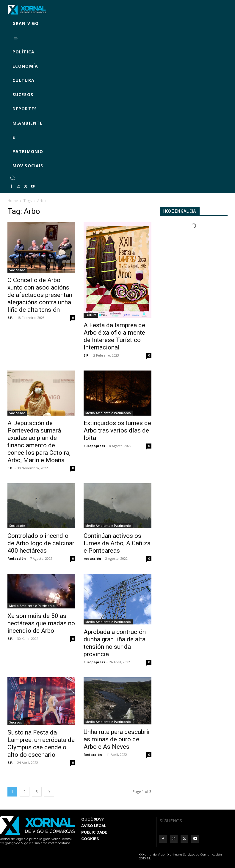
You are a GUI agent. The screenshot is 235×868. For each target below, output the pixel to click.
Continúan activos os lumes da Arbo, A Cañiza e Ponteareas (117, 543)
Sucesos (16, 722)
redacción (92, 558)
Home (13, 201)
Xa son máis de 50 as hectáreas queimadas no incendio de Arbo (41, 623)
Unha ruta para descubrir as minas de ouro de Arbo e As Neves (117, 739)
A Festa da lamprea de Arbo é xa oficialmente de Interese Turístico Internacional (114, 336)
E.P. (10, 318)
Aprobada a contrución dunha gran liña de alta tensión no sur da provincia (115, 643)
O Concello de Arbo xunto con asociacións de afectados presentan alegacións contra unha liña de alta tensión (40, 295)
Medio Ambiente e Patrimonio (108, 413)
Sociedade (17, 270)
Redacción (17, 558)
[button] (12, 178)
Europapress (94, 446)
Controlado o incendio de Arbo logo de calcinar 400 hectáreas (41, 543)
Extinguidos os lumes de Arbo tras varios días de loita (117, 430)
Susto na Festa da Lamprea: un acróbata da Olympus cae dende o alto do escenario (41, 744)
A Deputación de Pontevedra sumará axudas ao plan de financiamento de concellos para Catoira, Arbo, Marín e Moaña (39, 442)
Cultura (91, 315)
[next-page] (49, 792)
